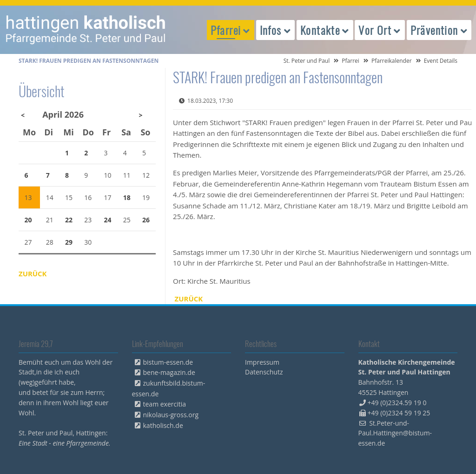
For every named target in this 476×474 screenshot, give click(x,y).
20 (28, 220)
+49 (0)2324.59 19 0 (397, 403)
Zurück (189, 299)
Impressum (262, 362)
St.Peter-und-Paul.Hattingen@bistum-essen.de (395, 433)
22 (69, 220)
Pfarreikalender (392, 61)
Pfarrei (350, 61)
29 (69, 242)
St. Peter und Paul (307, 61)
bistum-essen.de (168, 362)
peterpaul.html (86, 30)
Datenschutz (264, 372)
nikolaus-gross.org (171, 415)
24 (108, 220)
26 (146, 220)
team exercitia (165, 404)
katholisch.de (163, 425)
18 (127, 197)
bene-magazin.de (169, 372)
